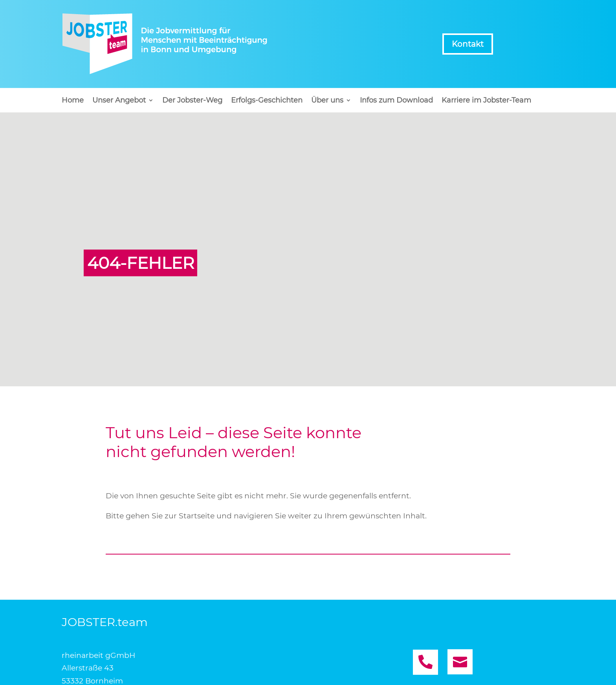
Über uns (327, 101)
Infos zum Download (396, 101)
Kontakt (468, 44)
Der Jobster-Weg (192, 101)
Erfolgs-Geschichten (267, 101)
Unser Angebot (119, 101)
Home (73, 101)
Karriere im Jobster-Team (486, 101)
